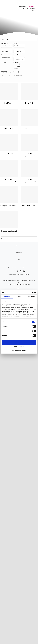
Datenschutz (19, 252)
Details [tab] (19, 297)
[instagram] (17, 271)
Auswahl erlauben (19, 346)
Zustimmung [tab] (7, 297)
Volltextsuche (6, 40)
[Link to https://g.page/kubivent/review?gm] (18, 289)
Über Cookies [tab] (31, 297)
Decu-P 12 (29, 103)
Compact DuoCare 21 (9, 231)
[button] (36, 10)
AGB (19, 259)
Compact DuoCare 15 (9, 206)
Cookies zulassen (19, 342)
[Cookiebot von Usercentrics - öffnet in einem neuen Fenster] (30, 292)
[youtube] (21, 271)
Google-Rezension (25, 284)
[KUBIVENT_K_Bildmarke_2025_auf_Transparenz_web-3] (12, 4)
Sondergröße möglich (17, 67)
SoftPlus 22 (29, 128)
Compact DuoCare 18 (29, 206)
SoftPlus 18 (9, 128)
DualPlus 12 (9, 103)
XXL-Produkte (18, 75)
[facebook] (14, 271)
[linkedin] (24, 271)
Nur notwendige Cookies (19, 351)
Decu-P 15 (9, 154)
